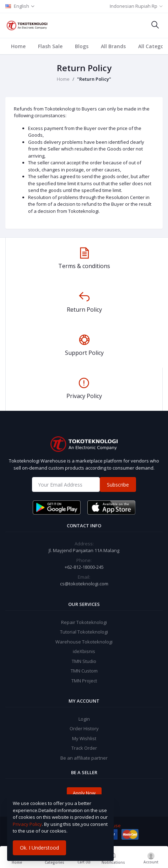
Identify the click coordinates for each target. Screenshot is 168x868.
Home (18, 46)
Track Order (84, 748)
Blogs (82, 46)
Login (84, 719)
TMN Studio (84, 661)
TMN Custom (84, 671)
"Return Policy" (94, 79)
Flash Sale (50, 46)
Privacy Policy (27, 824)
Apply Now (84, 793)
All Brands (113, 46)
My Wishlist (84, 738)
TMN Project (84, 681)
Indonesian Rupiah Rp (134, 6)
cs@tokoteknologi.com (84, 584)
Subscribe (118, 485)
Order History (84, 728)
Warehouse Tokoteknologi (84, 642)
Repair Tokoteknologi (84, 622)
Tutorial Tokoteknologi (84, 632)
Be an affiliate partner (84, 758)
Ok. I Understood (39, 848)
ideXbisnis (84, 651)
